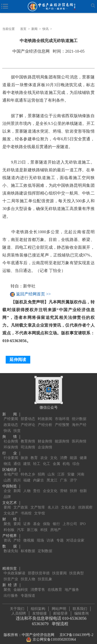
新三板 (32, 524)
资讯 (7, 535)
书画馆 (26, 508)
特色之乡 (28, 469)
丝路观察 (85, 502)
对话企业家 (75, 535)
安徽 (71, 469)
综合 (76, 458)
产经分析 (45, 419)
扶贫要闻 (59, 568)
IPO (83, 518)
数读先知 (11, 546)
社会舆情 (11, 436)
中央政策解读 (14, 568)
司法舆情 (28, 442)
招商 (41, 469)
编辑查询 (81, 611)
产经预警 (62, 419)
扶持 (73, 485)
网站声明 (59, 606)
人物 (27, 485)
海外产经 (79, 419)
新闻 (34, 29)
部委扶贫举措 (39, 568)
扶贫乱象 (45, 574)
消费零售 (38, 584)
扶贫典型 (77, 568)
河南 (81, 469)
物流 (7, 458)
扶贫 (17, 425)
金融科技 (21, 584)
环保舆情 (11, 442)
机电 (66, 458)
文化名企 (68, 502)
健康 (83, 452)
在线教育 (55, 584)
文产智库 (38, 502)
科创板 (9, 524)
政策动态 (11, 419)
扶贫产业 (11, 574)
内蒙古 (39, 475)
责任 (37, 485)
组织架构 (38, 606)
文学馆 (40, 508)
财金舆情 (45, 436)
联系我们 (80, 606)
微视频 (29, 535)
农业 (44, 452)
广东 (64, 475)
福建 (27, 475)
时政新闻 (45, 413)
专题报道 (28, 590)
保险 (47, 518)
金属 (56, 458)
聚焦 (7, 518)
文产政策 (21, 502)
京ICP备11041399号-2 (76, 632)
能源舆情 (62, 436)
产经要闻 (11, 413)
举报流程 (60, 621)
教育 (34, 452)
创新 (83, 485)
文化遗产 (11, 508)
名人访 (53, 502)
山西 (7, 475)
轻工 (37, 458)
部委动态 (28, 413)
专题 (60, 535)
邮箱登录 (61, 611)
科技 (44, 524)
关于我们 (17, 606)
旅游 (24, 452)
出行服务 (11, 590)
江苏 (61, 469)
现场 (40, 535)
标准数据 (28, 546)
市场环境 (62, 413)
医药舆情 (79, 436)
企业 (7, 485)
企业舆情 (45, 442)
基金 (37, 518)
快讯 (46, 29)
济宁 (73, 475)
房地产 (56, 524)
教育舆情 (28, 436)
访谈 (50, 535)
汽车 (21, 524)
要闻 (7, 502)
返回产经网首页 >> (33, 294)
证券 (27, 518)
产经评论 (28, 419)
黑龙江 (52, 475)
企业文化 (50, 485)
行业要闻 (11, 452)
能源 (73, 452)
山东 (51, 469)
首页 (23, 29)
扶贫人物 (28, 574)
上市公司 (70, 518)
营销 (64, 485)
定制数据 (45, 546)
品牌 (7, 491)
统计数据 (79, 413)
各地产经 (11, 469)
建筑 (27, 458)
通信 (17, 458)
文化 (54, 452)
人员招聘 (19, 611)
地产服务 (72, 584)
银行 (56, 518)
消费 (64, 452)
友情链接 (40, 611)
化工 (47, 458)
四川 (17, 475)
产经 (17, 535)
